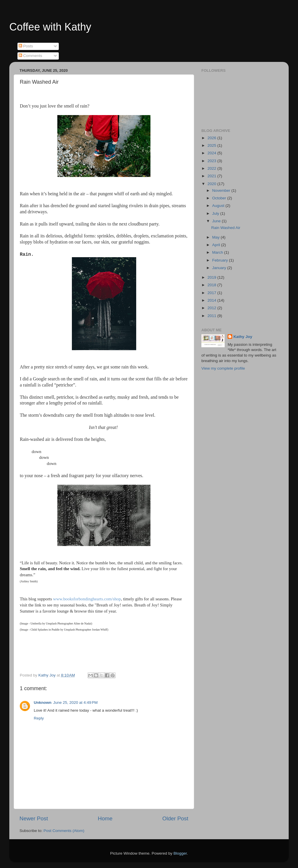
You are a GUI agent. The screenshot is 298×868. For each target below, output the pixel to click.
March (218, 252)
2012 (212, 308)
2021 (212, 176)
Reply (39, 718)
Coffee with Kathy (50, 27)
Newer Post (34, 818)
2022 (212, 168)
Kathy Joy (243, 337)
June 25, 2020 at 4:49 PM (76, 703)
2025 (212, 145)
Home (105, 818)
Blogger (180, 853)
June (217, 221)
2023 (212, 161)
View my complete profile (223, 368)
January (220, 268)
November (222, 190)
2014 (212, 300)
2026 (212, 138)
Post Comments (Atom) (64, 831)
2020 (212, 184)
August (219, 206)
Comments (30, 56)
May (216, 237)
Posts (26, 46)
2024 (212, 153)
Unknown (43, 703)
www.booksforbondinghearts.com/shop (87, 599)
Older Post (175, 818)
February (221, 260)
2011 (212, 316)
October (220, 198)
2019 (212, 277)
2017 (212, 293)
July (216, 213)
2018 (212, 285)
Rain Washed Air (226, 228)
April (217, 245)
